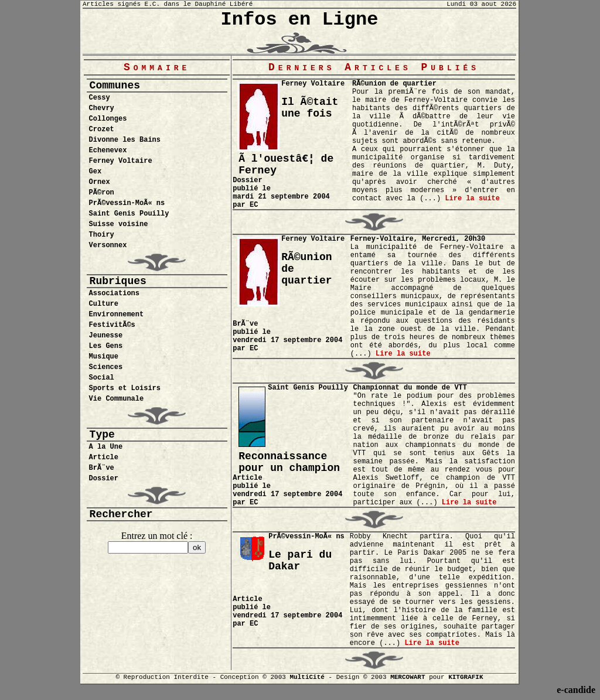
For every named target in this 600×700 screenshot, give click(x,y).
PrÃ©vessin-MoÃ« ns (127, 203)
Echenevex (108, 151)
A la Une (106, 447)
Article (104, 457)
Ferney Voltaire (121, 161)
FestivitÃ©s (112, 325)
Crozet (102, 129)
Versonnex (108, 245)
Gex (96, 172)
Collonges (108, 119)
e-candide (576, 690)
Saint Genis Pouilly (129, 214)
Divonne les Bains (125, 140)
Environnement (117, 315)
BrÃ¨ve (102, 468)
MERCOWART (408, 677)
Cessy (100, 98)
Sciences (106, 367)
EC (254, 205)
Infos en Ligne (300, 20)
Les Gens (106, 346)
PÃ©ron (102, 193)
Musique (104, 357)
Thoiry (102, 235)
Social (102, 378)
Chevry (102, 108)
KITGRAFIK (466, 677)
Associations (114, 293)
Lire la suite (472, 199)
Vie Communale (117, 399)
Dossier (104, 479)
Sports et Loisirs (125, 388)
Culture (104, 304)
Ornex (100, 182)
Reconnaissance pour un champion (289, 462)
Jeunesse (106, 336)
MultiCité (307, 677)
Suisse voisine (119, 224)
